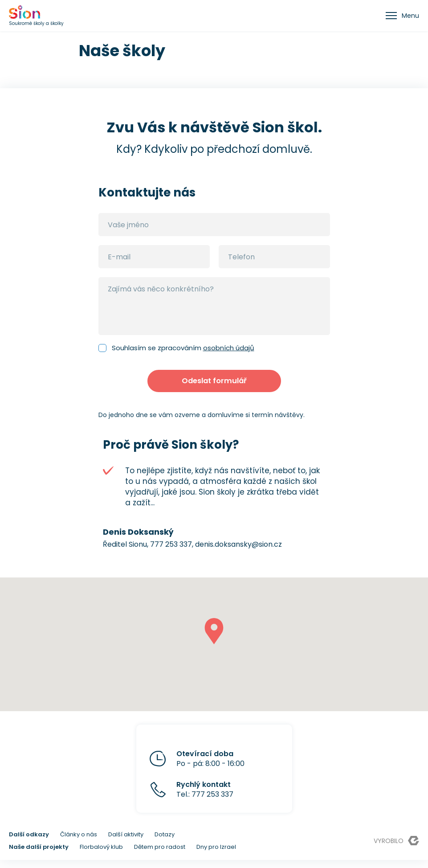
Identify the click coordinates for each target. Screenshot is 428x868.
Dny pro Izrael (216, 855)
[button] (214, 639)
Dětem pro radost (160, 855)
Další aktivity (126, 842)
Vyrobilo (396, 849)
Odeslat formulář (214, 385)
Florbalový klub (101, 855)
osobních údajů (229, 348)
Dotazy (165, 842)
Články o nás (79, 842)
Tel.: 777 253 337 (205, 798)
